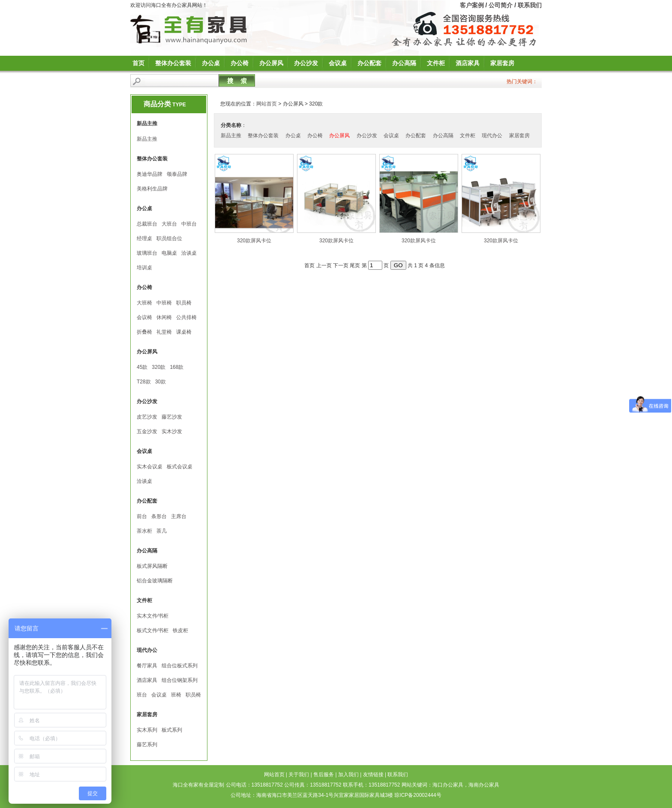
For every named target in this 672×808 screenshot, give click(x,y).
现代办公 (492, 136)
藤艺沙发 (172, 417)
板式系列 (172, 730)
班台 (142, 695)
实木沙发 (172, 431)
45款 (142, 367)
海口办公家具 (448, 785)
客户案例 (472, 5)
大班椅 (144, 303)
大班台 (169, 224)
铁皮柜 (180, 630)
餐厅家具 (147, 666)
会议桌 (338, 63)
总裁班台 (147, 224)
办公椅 (240, 63)
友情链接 (373, 775)
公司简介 (501, 5)
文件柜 (436, 63)
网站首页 (267, 104)
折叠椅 (144, 332)
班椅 (176, 695)
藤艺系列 (147, 745)
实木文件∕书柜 (153, 616)
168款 (177, 367)
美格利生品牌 (152, 189)
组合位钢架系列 (180, 680)
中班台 (189, 224)
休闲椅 (164, 317)
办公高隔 (404, 63)
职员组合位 (169, 238)
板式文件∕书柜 (153, 630)
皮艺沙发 (147, 417)
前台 (142, 516)
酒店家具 (468, 63)
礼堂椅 (164, 332)
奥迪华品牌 (150, 174)
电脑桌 (169, 253)
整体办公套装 (173, 63)
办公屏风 (271, 63)
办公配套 (369, 63)
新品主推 (147, 139)
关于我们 (299, 775)
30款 (160, 382)
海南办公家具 (484, 785)
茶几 (162, 531)
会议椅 (144, 317)
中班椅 (164, 303)
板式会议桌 (180, 467)
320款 (159, 367)
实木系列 (147, 730)
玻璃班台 (147, 253)
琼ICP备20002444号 (418, 795)
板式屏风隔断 (152, 566)
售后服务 (324, 775)
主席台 (179, 516)
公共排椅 (186, 317)
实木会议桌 (150, 467)
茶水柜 (144, 531)
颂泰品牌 (177, 174)
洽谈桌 (189, 253)
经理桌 (144, 238)
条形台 (159, 516)
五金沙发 (147, 431)
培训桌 (144, 268)
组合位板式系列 (180, 666)
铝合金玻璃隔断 (155, 581)
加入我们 (348, 775)
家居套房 (502, 63)
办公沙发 (306, 63)
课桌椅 (184, 332)
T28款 (144, 382)
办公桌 (211, 63)
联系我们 (530, 5)
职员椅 (184, 303)
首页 (138, 63)
